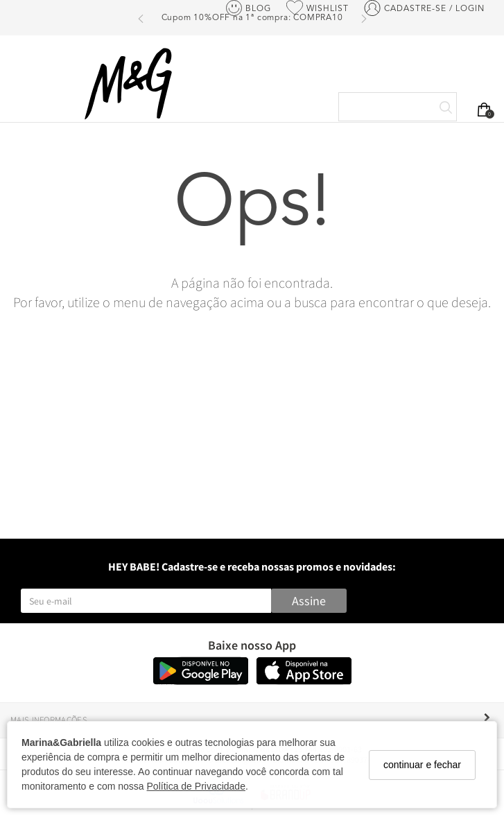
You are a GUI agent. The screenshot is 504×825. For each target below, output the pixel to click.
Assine (309, 601)
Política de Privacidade (196, 786)
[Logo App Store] (304, 681)
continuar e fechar (422, 765)
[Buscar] (446, 108)
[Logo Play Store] (201, 681)
